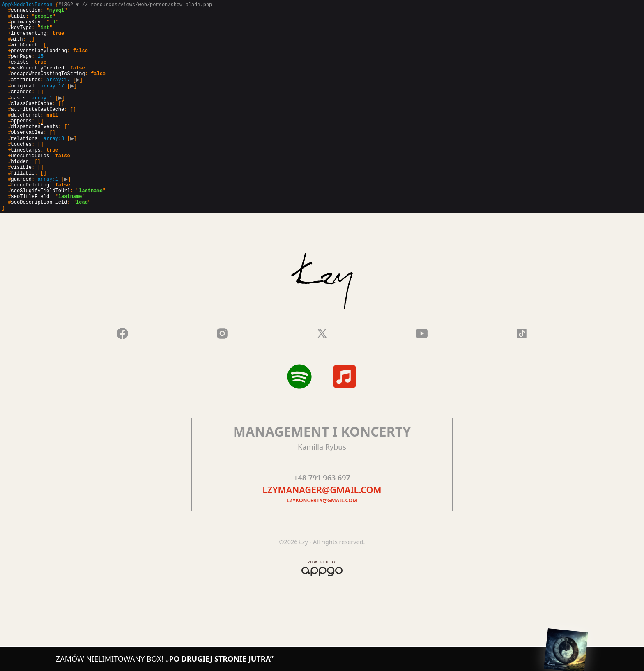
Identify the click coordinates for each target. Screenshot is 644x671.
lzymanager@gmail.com (322, 532)
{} (107, 128)
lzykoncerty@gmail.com (322, 543)
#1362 (69, 6)
